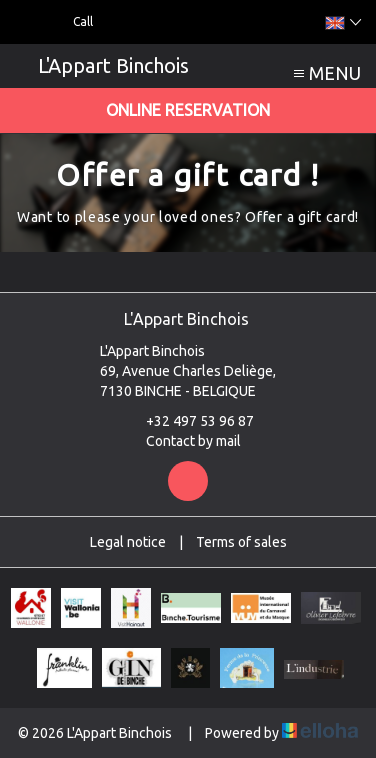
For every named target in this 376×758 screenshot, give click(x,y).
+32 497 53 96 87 (188, 421)
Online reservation (188, 110)
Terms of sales (241, 542)
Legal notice (128, 542)
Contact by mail (182, 441)
